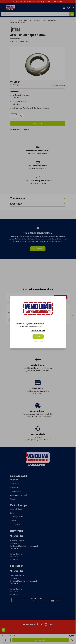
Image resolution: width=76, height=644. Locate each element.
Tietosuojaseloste (38, 331)
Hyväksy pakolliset (38, 341)
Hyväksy (38, 337)
